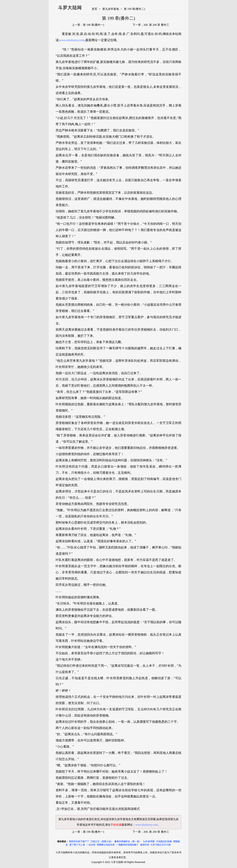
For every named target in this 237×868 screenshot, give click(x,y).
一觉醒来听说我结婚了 (127, 845)
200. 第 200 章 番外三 (156, 25)
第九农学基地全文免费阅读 (128, 819)
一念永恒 (91, 845)
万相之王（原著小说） (102, 841)
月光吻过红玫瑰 (164, 841)
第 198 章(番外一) (94, 25)
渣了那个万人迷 (77, 845)
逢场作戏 (145, 845)
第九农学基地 (111, 9)
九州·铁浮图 (149, 841)
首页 (94, 9)
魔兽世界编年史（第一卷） (128, 841)
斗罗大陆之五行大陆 (161, 845)
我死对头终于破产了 (79, 841)
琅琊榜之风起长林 (106, 845)
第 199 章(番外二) (134, 9)
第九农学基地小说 (69, 819)
